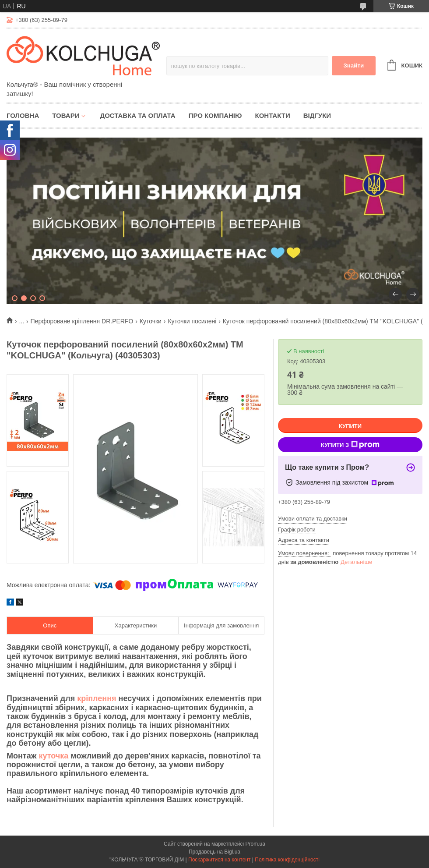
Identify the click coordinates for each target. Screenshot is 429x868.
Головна (23, 115)
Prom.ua (255, 844)
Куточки (151, 321)
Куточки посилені (192, 321)
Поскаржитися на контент (219, 860)
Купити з (350, 445)
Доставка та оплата (137, 115)
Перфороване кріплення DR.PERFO (82, 321)
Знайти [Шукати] (353, 66)
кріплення (97, 698)
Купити (350, 426)
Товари (66, 115)
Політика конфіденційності (287, 860)
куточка (53, 756)
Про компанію (215, 115)
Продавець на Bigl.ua (214, 852)
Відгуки (317, 115)
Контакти (272, 115)
